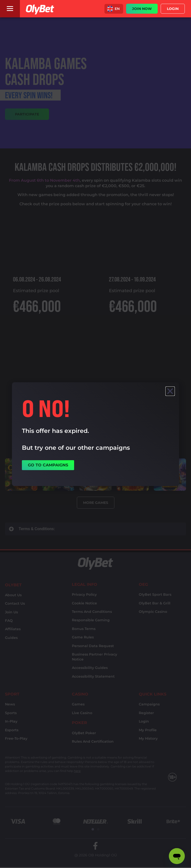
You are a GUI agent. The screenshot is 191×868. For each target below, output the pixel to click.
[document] (95, 434)
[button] (114, 9)
